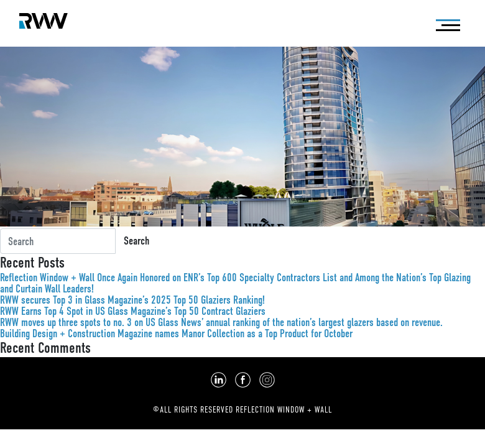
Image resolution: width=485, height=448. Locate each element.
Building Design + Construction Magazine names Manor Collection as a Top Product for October (176, 334)
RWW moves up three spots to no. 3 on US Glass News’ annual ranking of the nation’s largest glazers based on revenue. (221, 322)
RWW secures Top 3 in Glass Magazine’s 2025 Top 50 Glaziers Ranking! (132, 300)
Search (136, 241)
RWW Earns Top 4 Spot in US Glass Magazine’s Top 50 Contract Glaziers (133, 311)
